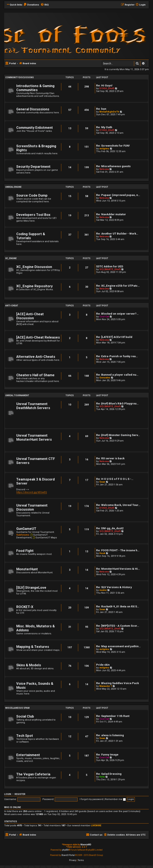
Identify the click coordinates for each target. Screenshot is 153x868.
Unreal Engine (13, 187)
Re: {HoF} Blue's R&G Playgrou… (117, 403)
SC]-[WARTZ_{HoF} (110, 269)
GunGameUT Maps (45, 538)
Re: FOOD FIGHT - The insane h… (118, 550)
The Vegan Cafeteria (33, 774)
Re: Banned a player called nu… (117, 375)
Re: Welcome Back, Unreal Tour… (118, 505)
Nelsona (104, 169)
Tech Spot (25, 736)
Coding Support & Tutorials (31, 236)
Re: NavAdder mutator (111, 214)
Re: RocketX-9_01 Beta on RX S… (118, 606)
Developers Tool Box (33, 215)
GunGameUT (26, 529)
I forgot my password (91, 799)
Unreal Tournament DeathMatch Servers (33, 406)
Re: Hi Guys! (104, 85)
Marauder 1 (106, 686)
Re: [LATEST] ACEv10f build (114, 337)
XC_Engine (11, 258)
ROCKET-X (25, 607)
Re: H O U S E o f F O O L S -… (115, 479)
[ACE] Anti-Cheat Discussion (30, 316)
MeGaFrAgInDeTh (109, 112)
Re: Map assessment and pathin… (118, 646)
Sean (102, 482)
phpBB (65, 850)
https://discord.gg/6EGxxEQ (32, 492)
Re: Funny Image (107, 755)
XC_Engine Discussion (34, 267)
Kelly (102, 777)
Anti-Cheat (12, 306)
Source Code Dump (32, 195)
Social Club (25, 716)
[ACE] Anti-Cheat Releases (38, 337)
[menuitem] (31, 5)
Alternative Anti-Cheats (36, 357)
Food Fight (25, 551)
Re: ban (101, 109)
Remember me (115, 799)
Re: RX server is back (110, 458)
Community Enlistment (35, 128)
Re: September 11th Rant (113, 716)
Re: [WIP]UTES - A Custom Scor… (118, 626)
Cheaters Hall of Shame (35, 375)
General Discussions (33, 109)
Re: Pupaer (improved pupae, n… (118, 195)
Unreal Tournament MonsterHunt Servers (34, 437)
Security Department (33, 167)
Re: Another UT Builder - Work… (117, 234)
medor (103, 590)
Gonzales (105, 378)
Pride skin (103, 665)
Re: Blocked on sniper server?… (117, 314)
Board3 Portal (68, 855)
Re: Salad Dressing (109, 774)
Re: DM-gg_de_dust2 (110, 528)
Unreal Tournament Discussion (32, 507)
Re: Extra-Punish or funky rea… (117, 356)
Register (20, 794)
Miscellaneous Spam (17, 708)
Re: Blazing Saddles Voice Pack (117, 683)
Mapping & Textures (33, 647)
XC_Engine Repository (34, 286)
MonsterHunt (27, 569)
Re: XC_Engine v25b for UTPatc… (118, 286)
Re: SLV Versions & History (114, 587)
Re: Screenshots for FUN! (113, 146)
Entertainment (28, 755)
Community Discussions (20, 77)
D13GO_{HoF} (107, 88)
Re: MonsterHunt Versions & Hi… (118, 569)
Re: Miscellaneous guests (113, 166)
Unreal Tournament (17, 395)
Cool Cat (104, 317)
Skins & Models (29, 665)
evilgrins (104, 149)
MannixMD (86, 845)
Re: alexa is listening (110, 735)
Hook (102, 553)
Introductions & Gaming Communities (35, 88)
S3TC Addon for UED (110, 266)
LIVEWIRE (96, 826)
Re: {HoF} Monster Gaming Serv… (118, 435)
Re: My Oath (104, 127)
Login (8, 794)
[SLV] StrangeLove (31, 588)
